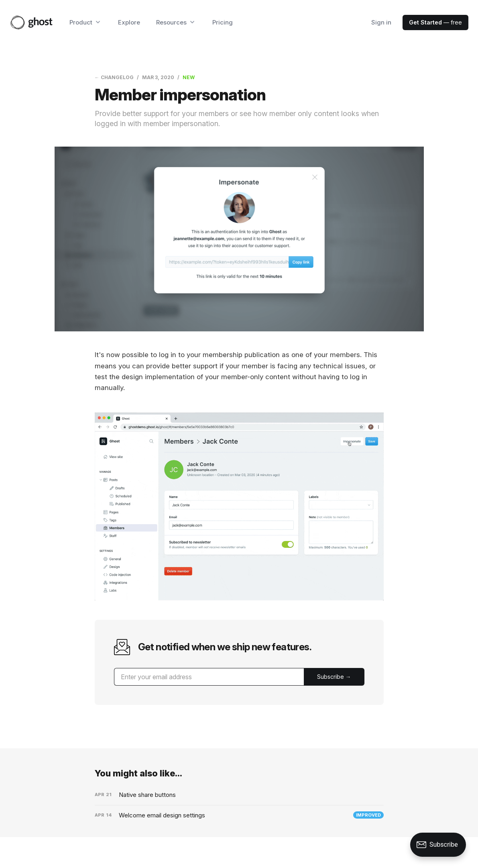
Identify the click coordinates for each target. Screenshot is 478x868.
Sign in (381, 22)
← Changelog (114, 77)
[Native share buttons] (239, 795)
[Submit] (334, 677)
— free (435, 22)
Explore (129, 22)
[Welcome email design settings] (239, 815)
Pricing (223, 22)
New (189, 77)
